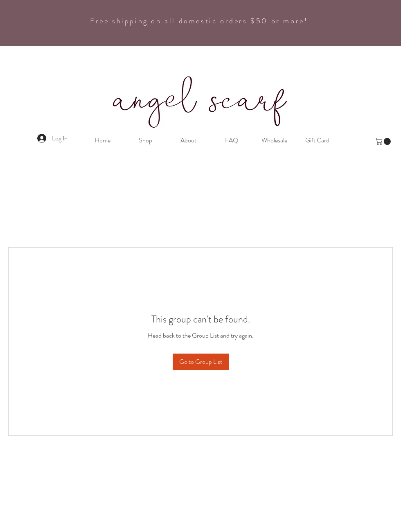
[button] (384, 141)
